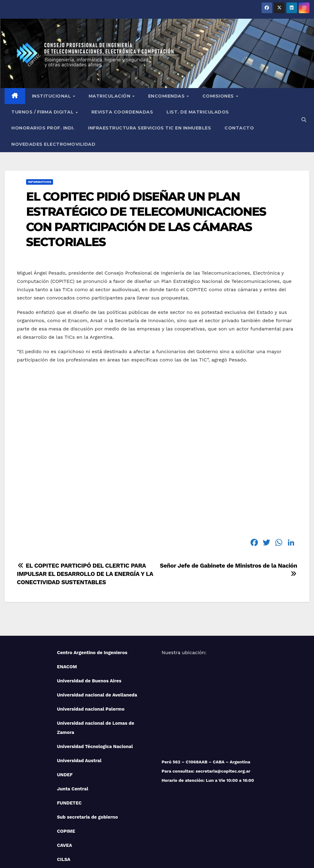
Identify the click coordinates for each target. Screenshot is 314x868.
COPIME (66, 785)
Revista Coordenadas (122, 66)
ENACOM (67, 621)
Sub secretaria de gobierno (88, 771)
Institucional (52, 50)
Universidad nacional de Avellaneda (97, 649)
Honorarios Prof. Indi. (43, 82)
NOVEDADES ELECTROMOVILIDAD (53, 98)
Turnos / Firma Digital (43, 66)
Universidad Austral (79, 715)
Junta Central (73, 743)
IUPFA (64, 828)
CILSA (64, 814)
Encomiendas (167, 50)
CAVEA (65, 800)
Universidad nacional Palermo (91, 663)
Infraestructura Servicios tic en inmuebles (149, 82)
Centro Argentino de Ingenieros (92, 607)
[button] (304, 74)
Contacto (239, 82)
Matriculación (110, 50)
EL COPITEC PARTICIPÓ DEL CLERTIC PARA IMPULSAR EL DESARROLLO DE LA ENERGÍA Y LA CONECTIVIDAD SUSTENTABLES (85, 528)
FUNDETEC (69, 757)
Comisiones (219, 50)
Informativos (40, 136)
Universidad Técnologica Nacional (95, 701)
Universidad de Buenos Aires (89, 635)
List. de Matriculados (198, 66)
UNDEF (65, 729)
